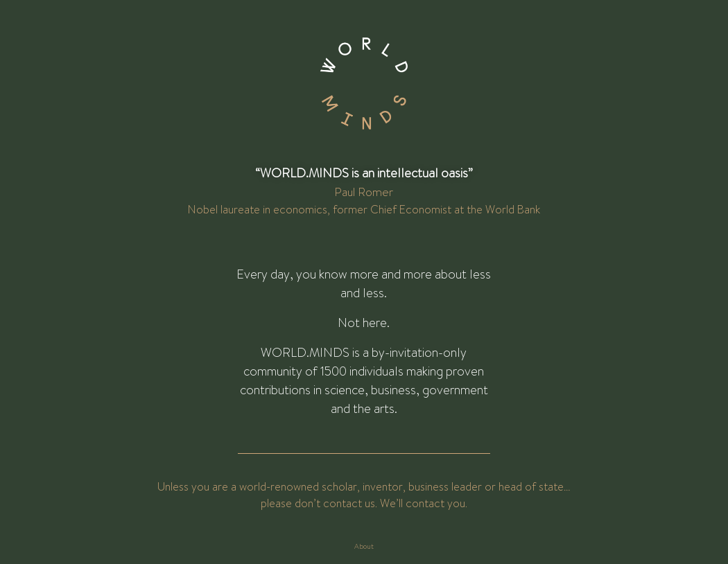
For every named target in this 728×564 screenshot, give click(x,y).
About (364, 546)
